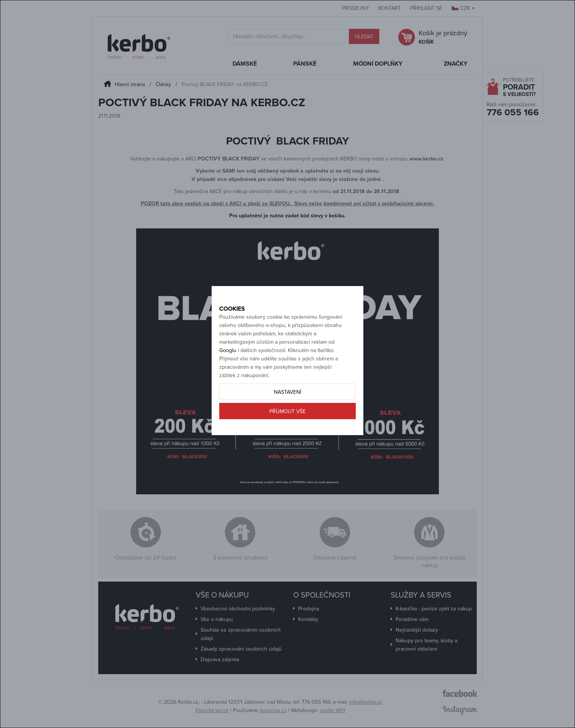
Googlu (228, 377)
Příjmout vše (287, 438)
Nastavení (287, 418)
